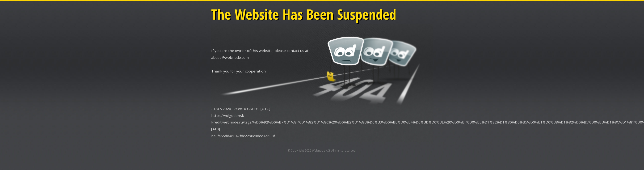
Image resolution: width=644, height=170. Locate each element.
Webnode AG (321, 151)
